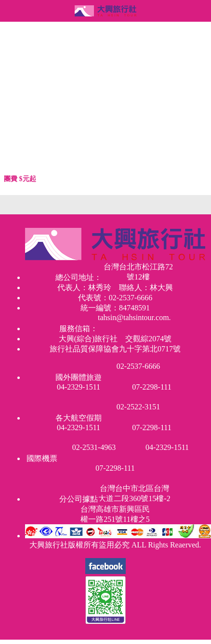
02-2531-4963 (94, 447)
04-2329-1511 (79, 387)
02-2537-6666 (138, 366)
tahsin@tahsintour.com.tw (134, 317)
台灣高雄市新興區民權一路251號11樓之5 (115, 514)
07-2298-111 (152, 387)
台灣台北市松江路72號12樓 (138, 271)
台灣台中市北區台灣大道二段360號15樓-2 (134, 493)
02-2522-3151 (138, 407)
